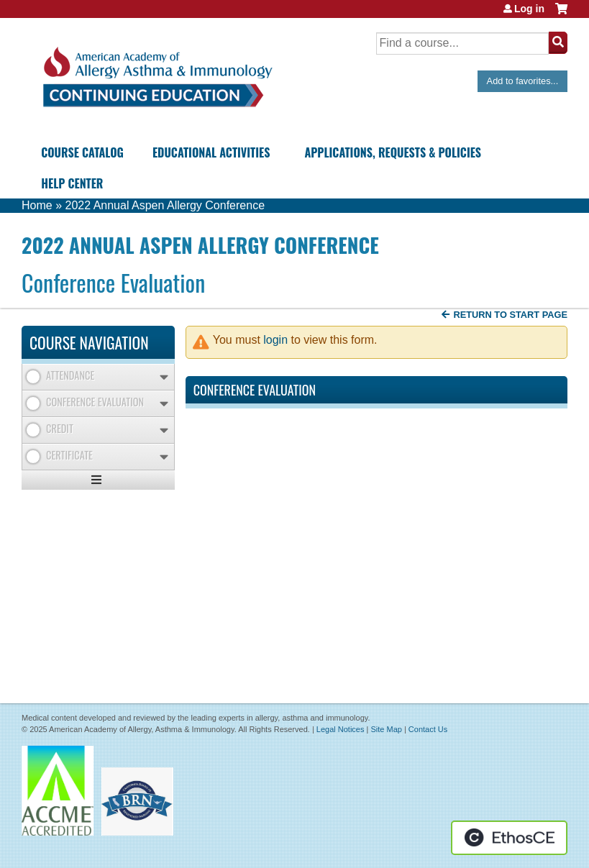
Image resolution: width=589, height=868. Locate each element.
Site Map (386, 729)
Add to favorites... (523, 81)
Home (37, 205)
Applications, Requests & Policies (393, 152)
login (275, 340)
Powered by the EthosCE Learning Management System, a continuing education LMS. (509, 838)
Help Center (72, 183)
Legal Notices (341, 729)
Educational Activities (211, 152)
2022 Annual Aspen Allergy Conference (165, 205)
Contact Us (428, 729)
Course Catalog (82, 152)
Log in (529, 9)
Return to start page (510, 315)
